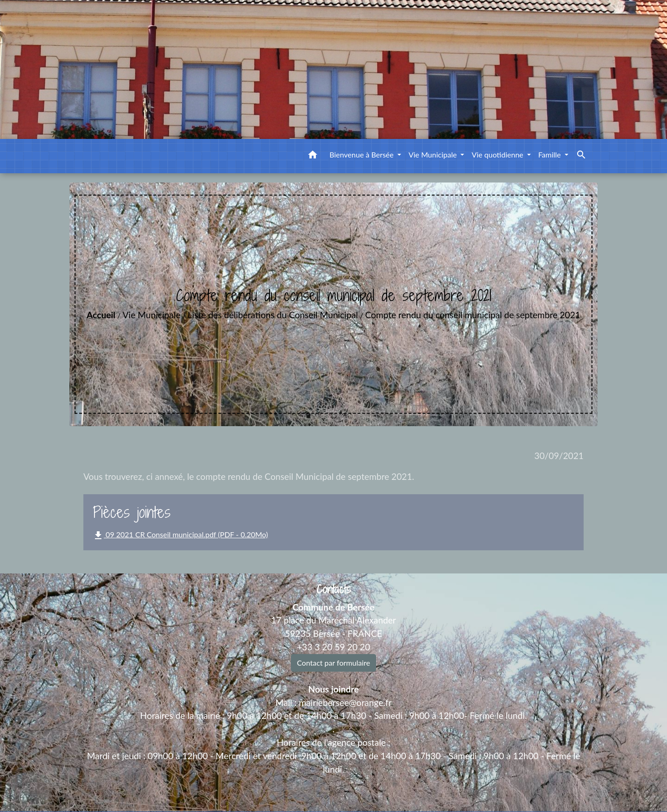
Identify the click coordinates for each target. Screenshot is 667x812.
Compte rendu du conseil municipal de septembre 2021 (473, 315)
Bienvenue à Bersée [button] (362, 154)
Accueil (101, 315)
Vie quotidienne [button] (498, 154)
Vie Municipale (152, 315)
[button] (313, 156)
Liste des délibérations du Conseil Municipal (273, 315)
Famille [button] (551, 154)
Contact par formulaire (333, 663)
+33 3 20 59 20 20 (333, 647)
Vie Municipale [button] (434, 154)
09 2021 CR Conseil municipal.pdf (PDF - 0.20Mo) (180, 535)
